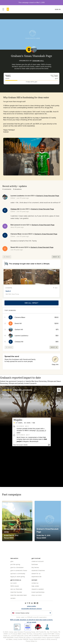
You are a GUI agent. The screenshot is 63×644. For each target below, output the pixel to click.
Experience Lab (37, 577)
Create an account (38, 561)
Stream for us (36, 573)
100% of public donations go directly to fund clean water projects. (32, 620)
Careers (13, 598)
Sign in (58, 9)
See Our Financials (16, 589)
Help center (35, 586)
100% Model (15, 586)
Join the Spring (15, 564)
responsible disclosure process (32, 609)
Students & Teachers (38, 570)
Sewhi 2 (8, 291)
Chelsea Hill (15, 209)
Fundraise (35, 564)
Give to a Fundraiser (17, 567)
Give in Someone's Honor (19, 570)
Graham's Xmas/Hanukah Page (48, 196)
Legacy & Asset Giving (18, 577)
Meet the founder (16, 592)
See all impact (32, 303)
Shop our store (37, 595)
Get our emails (32, 622)
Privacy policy (32, 606)
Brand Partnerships (38, 592)
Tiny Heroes (35, 567)
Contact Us (35, 583)
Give (12, 561)
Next (56, 257)
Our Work (14, 583)
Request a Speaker (38, 589)
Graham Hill (38, 61)
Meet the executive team (19, 595)
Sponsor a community (18, 573)
